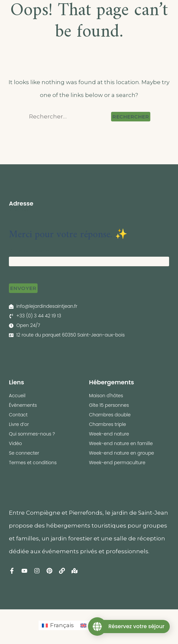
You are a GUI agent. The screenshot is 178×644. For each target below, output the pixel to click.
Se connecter (24, 453)
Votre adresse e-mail (36, 251)
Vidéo (15, 443)
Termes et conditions (33, 463)
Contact (18, 415)
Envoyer (23, 288)
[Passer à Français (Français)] (58, 625)
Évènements (23, 405)
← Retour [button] (19, 210)
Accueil (17, 396)
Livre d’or (19, 424)
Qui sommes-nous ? (32, 434)
